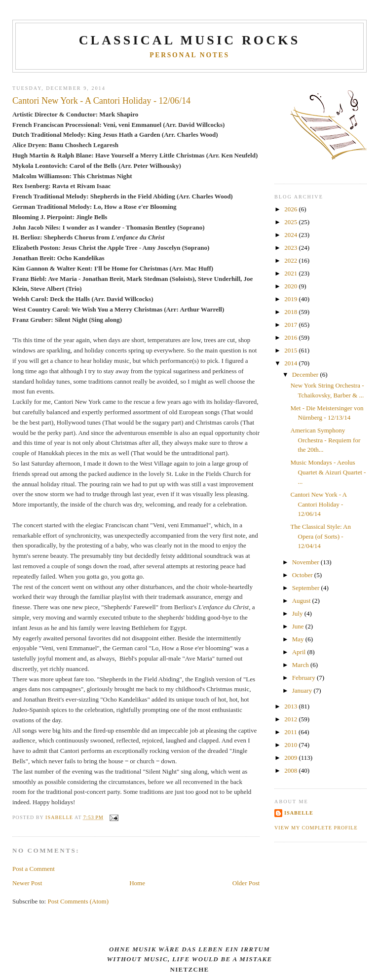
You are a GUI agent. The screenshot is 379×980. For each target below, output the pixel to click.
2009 (291, 758)
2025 (291, 222)
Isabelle (299, 813)
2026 (291, 209)
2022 (291, 260)
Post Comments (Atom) (78, 901)
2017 (291, 325)
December (306, 374)
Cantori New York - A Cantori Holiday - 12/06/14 (319, 504)
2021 (291, 273)
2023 (291, 248)
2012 (291, 719)
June (299, 626)
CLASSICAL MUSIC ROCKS (190, 40)
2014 (291, 363)
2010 (291, 745)
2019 (291, 299)
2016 (291, 337)
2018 (291, 312)
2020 (291, 286)
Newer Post (27, 883)
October (303, 575)
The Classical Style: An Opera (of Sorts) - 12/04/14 (321, 536)
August (302, 601)
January (303, 690)
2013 (291, 706)
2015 (291, 350)
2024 (291, 235)
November (306, 562)
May (299, 639)
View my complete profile (316, 828)
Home (137, 883)
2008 (291, 770)
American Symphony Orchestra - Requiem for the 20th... (326, 440)
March (301, 665)
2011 (291, 732)
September (307, 588)
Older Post (246, 883)
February (304, 678)
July (298, 613)
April (300, 652)
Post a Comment (34, 869)
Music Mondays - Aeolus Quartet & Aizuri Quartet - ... (328, 472)
